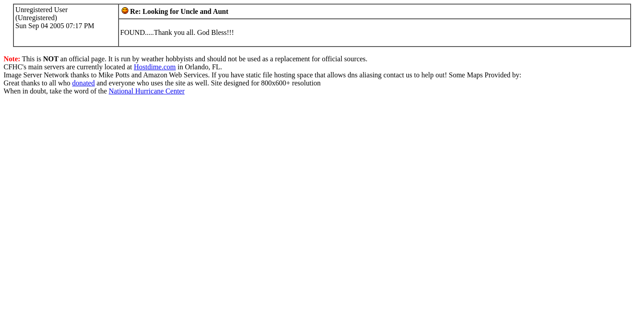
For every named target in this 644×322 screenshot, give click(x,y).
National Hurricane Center (147, 91)
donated (83, 83)
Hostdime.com (155, 67)
